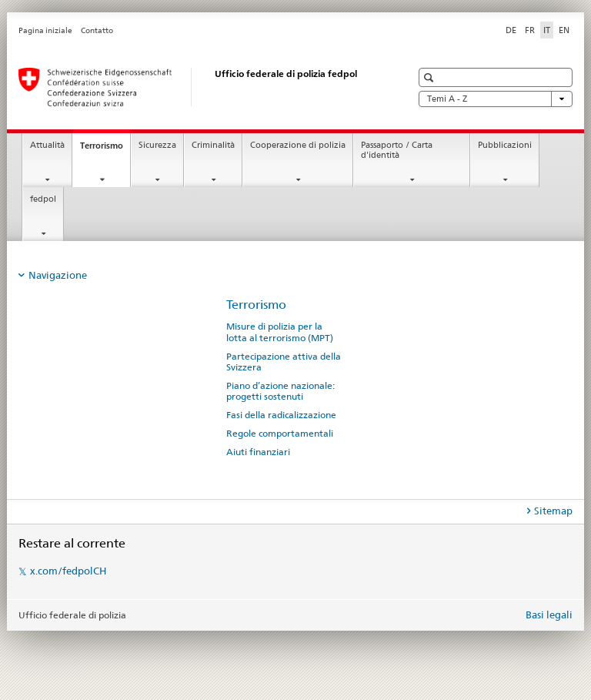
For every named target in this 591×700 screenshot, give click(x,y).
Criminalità (213, 145)
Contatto (97, 30)
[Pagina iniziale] (199, 87)
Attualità (47, 145)
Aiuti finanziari (258, 452)
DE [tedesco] (511, 30)
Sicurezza (157, 145)
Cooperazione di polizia (298, 145)
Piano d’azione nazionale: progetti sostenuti (280, 391)
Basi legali (549, 615)
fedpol (43, 199)
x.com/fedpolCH (68, 571)
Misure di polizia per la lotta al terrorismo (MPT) (280, 332)
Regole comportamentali (280, 434)
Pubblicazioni (505, 145)
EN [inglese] (564, 30)
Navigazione (58, 275)
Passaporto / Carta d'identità (397, 150)
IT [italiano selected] (547, 30)
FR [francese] (530, 30)
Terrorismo (105, 150)
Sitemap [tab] (553, 511)
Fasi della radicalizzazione (281, 415)
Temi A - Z (496, 99)
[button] (431, 77)
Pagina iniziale (45, 30)
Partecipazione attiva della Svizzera (284, 362)
